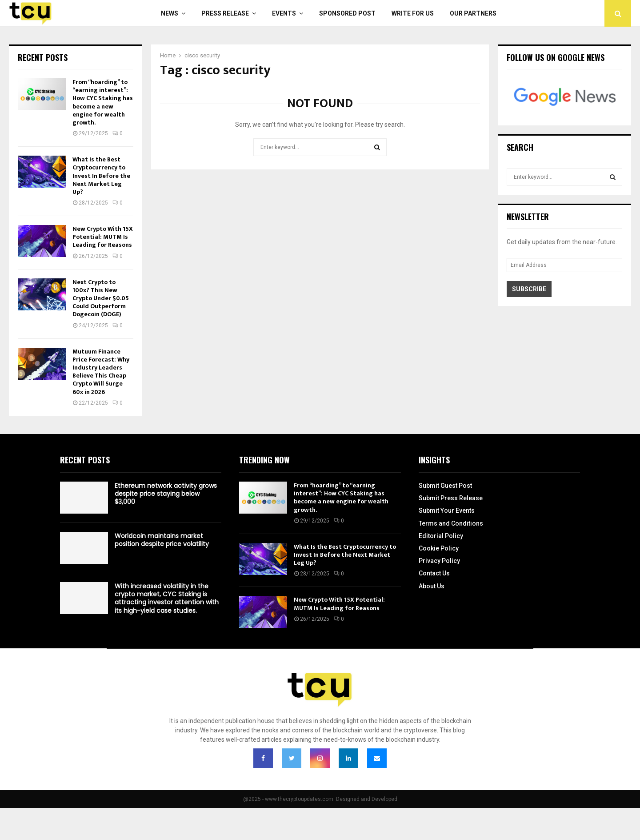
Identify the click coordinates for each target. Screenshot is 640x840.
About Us (432, 586)
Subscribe (529, 289)
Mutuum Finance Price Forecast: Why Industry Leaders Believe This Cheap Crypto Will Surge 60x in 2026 (101, 372)
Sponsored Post (347, 13)
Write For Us (413, 13)
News (170, 13)
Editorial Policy (441, 536)
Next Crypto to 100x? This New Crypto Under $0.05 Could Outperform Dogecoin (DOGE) (101, 298)
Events (284, 13)
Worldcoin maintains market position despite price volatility (162, 540)
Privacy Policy (439, 561)
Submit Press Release (451, 498)
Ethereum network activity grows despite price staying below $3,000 (166, 494)
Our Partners (473, 13)
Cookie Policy (439, 548)
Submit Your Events (447, 510)
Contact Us (434, 573)
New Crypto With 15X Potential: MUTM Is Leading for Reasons (103, 237)
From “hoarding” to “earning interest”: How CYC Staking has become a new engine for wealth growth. (103, 102)
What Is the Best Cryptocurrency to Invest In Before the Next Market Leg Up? (101, 176)
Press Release (225, 13)
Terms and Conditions (451, 523)
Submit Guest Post (445, 486)
